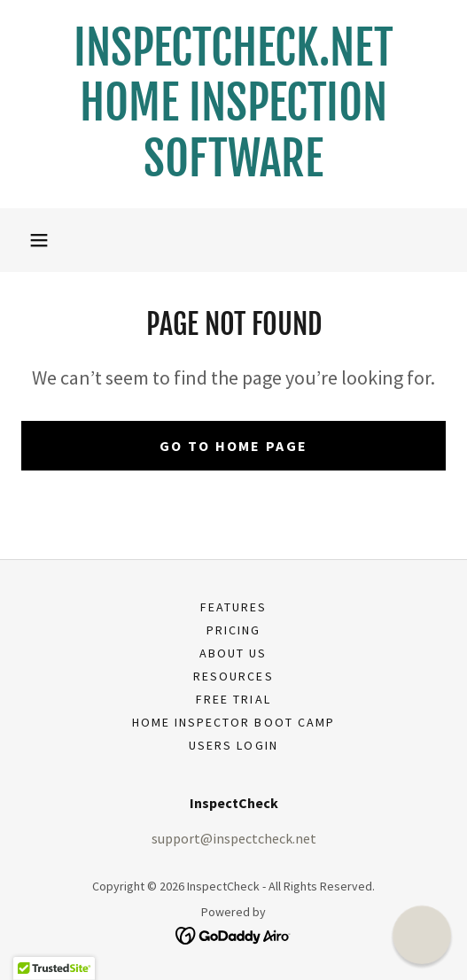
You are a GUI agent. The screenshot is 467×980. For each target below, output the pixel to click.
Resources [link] (233, 676)
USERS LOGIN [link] (233, 745)
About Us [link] (233, 653)
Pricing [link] (233, 630)
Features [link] (233, 607)
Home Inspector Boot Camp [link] (233, 722)
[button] (39, 240)
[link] (233, 104)
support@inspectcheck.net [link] (234, 838)
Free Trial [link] (233, 699)
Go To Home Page (233, 446)
